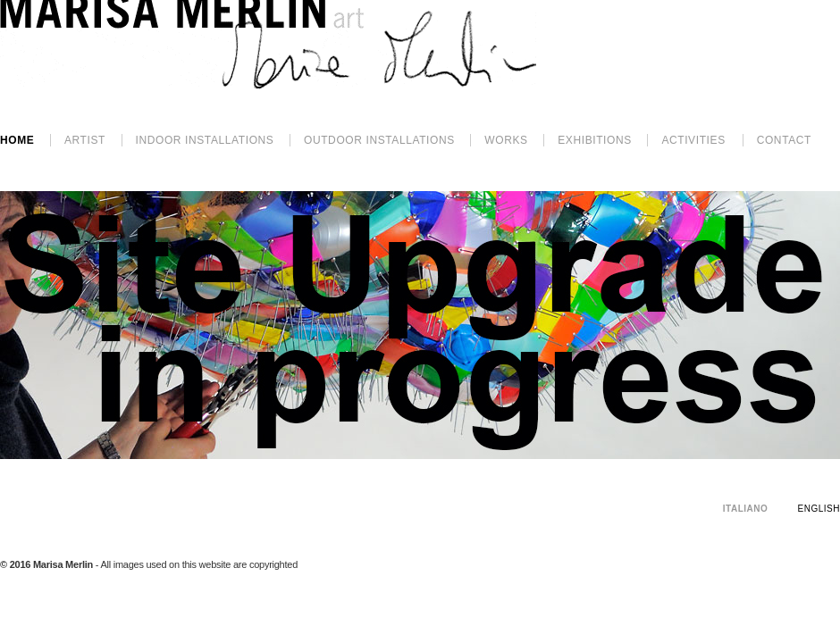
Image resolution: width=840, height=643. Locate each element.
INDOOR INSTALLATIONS (205, 140)
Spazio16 (827, 603)
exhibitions (595, 140)
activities (693, 140)
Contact (784, 140)
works (506, 140)
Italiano (745, 509)
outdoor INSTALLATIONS (379, 140)
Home (17, 140)
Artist (85, 140)
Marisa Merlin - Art (268, 45)
